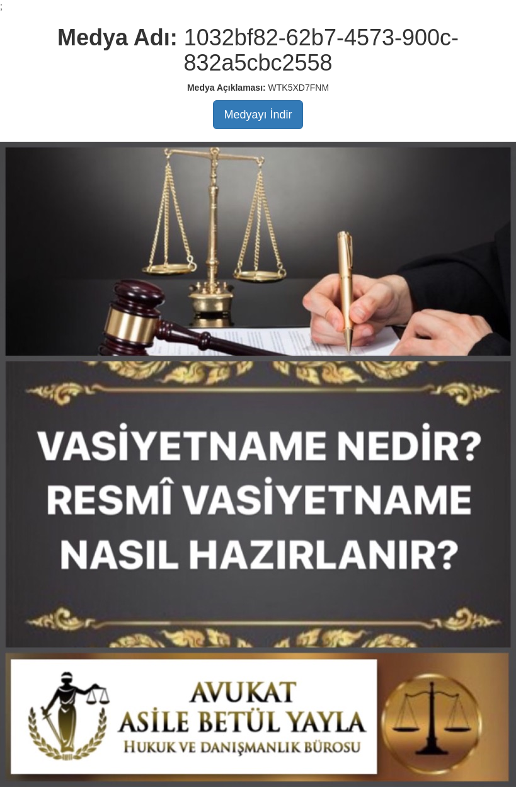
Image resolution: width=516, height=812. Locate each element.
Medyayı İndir (258, 115)
